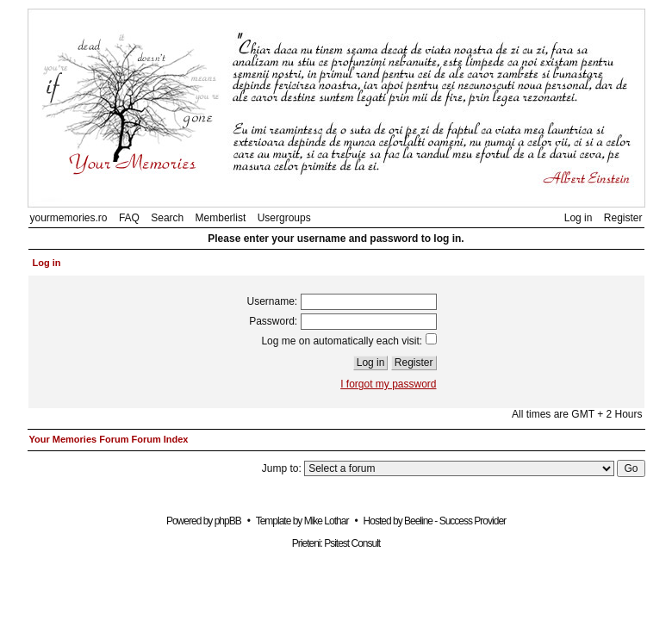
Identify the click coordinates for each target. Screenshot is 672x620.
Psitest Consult (352, 543)
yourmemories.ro (69, 218)
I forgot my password (388, 384)
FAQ (129, 218)
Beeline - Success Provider (455, 521)
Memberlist (221, 218)
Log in (579, 218)
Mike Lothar (327, 521)
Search (167, 218)
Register (623, 218)
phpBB (228, 521)
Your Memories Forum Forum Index (109, 439)
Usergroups (284, 218)
